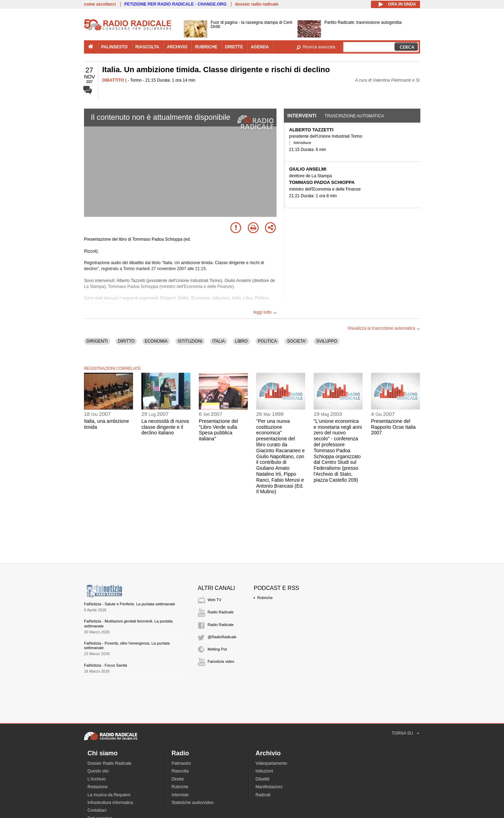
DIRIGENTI (97, 341)
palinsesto (114, 47)
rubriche (206, 47)
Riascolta (180, 771)
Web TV (214, 600)
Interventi (302, 116)
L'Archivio (97, 779)
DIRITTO (126, 341)
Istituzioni (264, 771)
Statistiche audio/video (192, 803)
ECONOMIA (156, 341)
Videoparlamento (271, 763)
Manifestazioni (269, 787)
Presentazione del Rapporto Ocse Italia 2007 (393, 427)
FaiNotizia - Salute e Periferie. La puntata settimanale (129, 604)
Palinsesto (181, 763)
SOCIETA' (296, 341)
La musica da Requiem (109, 795)
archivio (177, 47)
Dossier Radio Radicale (109, 763)
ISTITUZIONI (190, 341)
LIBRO (241, 341)
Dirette (178, 779)
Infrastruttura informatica (110, 803)
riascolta (147, 47)
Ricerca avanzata (319, 47)
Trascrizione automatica (354, 116)
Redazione (97, 787)
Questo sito (98, 771)
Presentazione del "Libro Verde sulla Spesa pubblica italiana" (218, 430)
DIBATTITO (113, 80)
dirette (234, 47)
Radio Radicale (221, 612)
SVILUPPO (327, 341)
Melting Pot (217, 649)
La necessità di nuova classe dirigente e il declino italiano (165, 427)
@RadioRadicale (222, 637)
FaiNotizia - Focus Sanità (106, 665)
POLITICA (268, 341)
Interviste (180, 795)
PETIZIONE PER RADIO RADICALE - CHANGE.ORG (175, 4)
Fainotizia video (221, 661)
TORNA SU (402, 733)
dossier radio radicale (257, 4)
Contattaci (97, 810)
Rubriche (265, 598)
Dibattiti (262, 779)
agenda (260, 47)
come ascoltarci (100, 4)
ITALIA (219, 341)
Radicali (263, 795)
